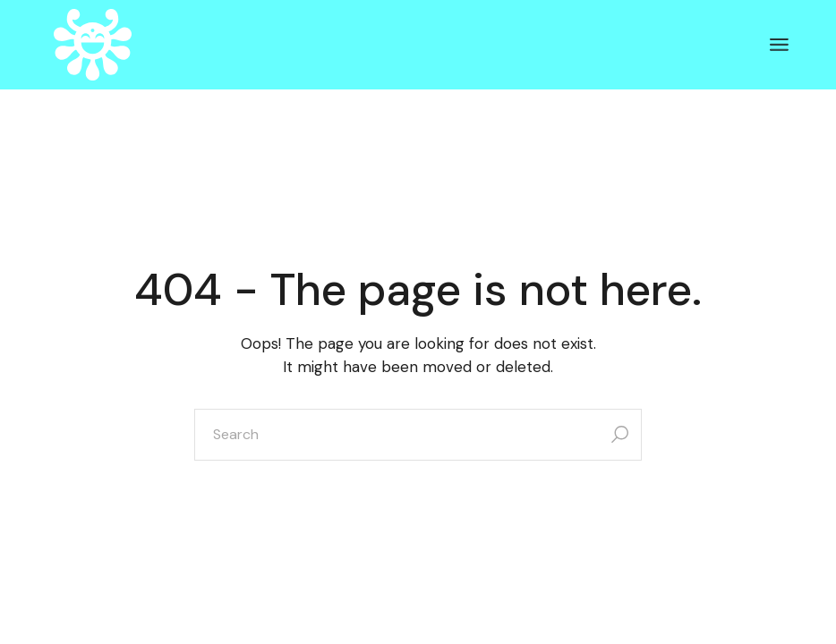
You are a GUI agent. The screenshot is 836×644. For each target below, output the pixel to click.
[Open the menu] (779, 45)
